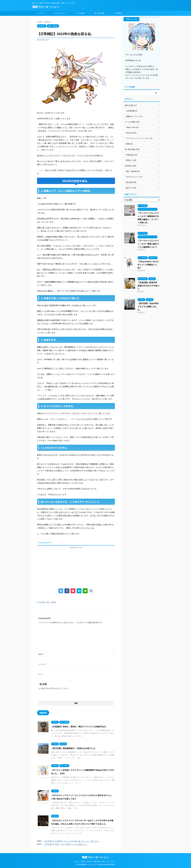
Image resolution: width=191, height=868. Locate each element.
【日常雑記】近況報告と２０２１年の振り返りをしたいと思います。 (72, 841)
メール (42, 664)
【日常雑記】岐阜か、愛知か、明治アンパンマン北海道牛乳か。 (79, 726)
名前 (41, 654)
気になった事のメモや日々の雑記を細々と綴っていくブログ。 (95, 862)
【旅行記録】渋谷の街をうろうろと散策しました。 (148, 306)
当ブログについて (60, 13)
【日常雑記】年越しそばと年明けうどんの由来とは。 (66, 844)
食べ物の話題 (99, 13)
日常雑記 (119, 13)
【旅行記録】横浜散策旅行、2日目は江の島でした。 (74, 748)
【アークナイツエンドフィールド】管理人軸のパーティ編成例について (148, 244)
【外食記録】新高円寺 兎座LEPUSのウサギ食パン (148, 286)
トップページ (41, 13)
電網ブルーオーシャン (46, 7)
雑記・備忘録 (51, 602)
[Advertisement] (76, 566)
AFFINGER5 (111, 865)
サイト (41, 674)
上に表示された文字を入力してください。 (54, 688)
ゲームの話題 (80, 13)
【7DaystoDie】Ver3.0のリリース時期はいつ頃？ (148, 265)
